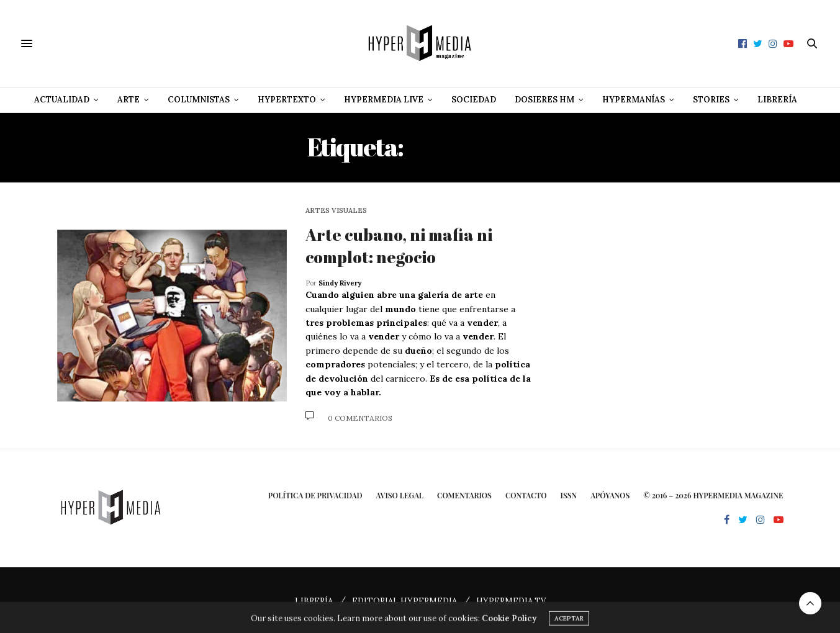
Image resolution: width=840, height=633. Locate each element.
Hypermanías (634, 100)
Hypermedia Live (384, 100)
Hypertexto (287, 100)
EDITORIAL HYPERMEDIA (404, 601)
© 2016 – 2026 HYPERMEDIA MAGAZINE (713, 495)
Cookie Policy (509, 626)
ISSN (569, 495)
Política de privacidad (315, 495)
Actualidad (62, 100)
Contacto (526, 495)
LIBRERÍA (314, 601)
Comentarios (464, 495)
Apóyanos (610, 495)
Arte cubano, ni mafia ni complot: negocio (399, 246)
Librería (777, 100)
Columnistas (199, 100)
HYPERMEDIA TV (511, 601)
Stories (711, 100)
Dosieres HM (544, 100)
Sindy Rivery (340, 283)
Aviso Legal (400, 495)
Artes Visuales (336, 211)
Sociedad (474, 100)
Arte (129, 100)
